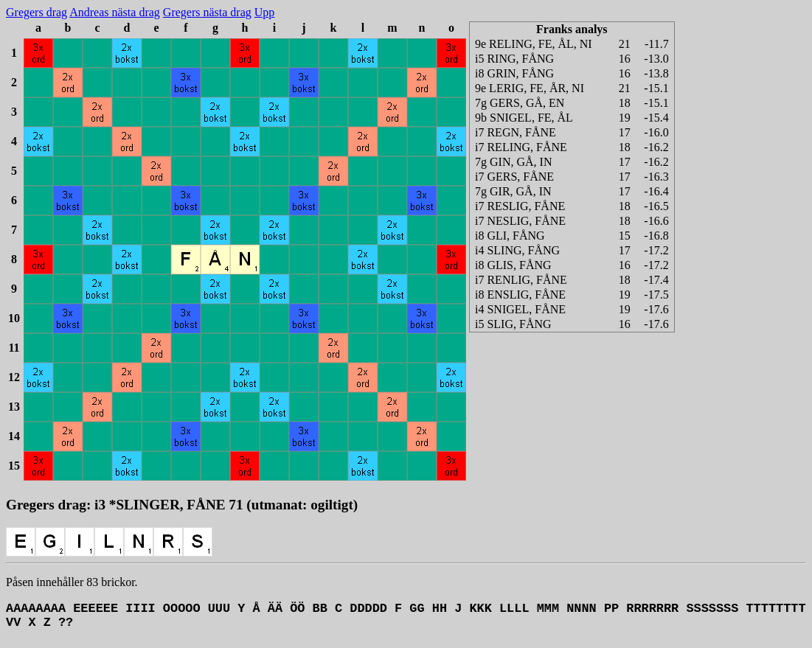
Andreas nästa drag (115, 12)
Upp (265, 12)
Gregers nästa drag (207, 12)
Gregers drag (37, 12)
